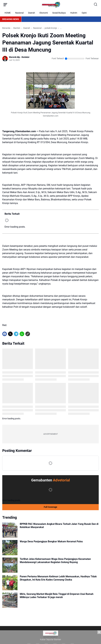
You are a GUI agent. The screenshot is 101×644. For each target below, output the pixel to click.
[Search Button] (96, 5)
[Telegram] (16, 334)
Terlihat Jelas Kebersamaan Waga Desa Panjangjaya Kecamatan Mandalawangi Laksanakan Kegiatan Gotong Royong (55, 561)
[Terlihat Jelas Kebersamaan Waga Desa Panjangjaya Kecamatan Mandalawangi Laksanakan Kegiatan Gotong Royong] (10, 565)
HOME (8, 13)
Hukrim (74, 13)
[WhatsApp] (22, 334)
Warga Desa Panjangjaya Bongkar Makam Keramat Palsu (51, 541)
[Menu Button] (5, 5)
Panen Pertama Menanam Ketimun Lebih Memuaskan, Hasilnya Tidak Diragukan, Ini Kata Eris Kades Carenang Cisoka (58, 578)
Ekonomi (44, 13)
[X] (10, 334)
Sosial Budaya (59, 13)
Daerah (32, 13)
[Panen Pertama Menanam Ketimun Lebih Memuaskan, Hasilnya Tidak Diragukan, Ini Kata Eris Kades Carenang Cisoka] (10, 583)
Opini (84, 13)
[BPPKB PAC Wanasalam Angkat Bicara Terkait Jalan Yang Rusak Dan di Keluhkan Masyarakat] (10, 530)
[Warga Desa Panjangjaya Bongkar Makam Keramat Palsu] (10, 548)
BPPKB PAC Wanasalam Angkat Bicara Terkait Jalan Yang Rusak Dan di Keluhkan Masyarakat (59, 526)
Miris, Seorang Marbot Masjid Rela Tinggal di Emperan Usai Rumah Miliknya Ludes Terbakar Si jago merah (57, 596)
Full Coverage (50, 507)
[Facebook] (5, 334)
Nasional (19, 13)
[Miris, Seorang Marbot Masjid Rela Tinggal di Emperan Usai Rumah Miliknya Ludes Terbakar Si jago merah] (10, 600)
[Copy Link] (28, 334)
